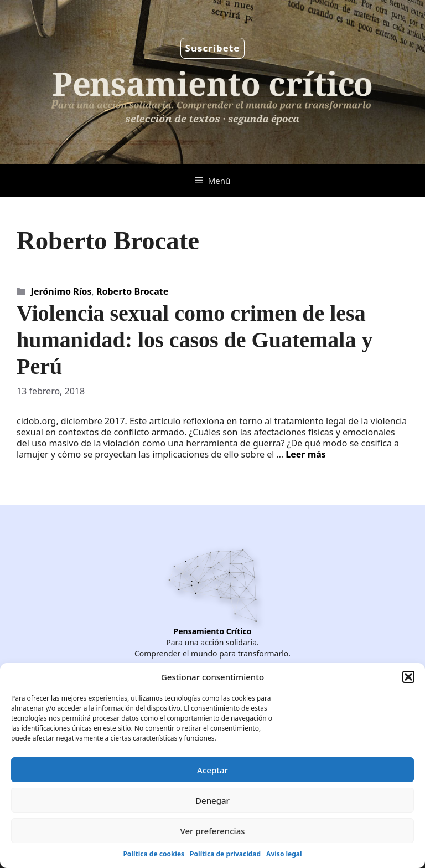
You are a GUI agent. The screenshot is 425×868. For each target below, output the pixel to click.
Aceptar (212, 770)
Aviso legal (284, 854)
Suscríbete (213, 48)
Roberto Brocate (132, 291)
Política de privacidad (225, 854)
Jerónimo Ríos (61, 291)
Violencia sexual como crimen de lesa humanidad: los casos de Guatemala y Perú (195, 340)
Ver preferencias (212, 831)
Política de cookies (154, 854)
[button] (408, 677)
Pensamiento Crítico (213, 631)
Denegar (212, 800)
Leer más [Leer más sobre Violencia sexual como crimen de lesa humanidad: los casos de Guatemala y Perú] (306, 454)
